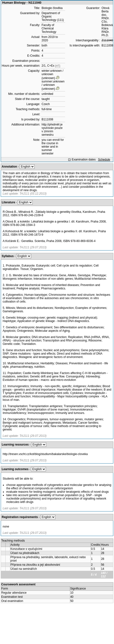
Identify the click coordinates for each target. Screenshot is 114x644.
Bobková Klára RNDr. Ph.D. (107, 30)
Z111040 (107, 40)
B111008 (47, 119)
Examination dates (84, 160)
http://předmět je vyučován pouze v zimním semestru (52, 130)
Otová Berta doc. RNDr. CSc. (106, 15)
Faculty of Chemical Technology (49, 28)
